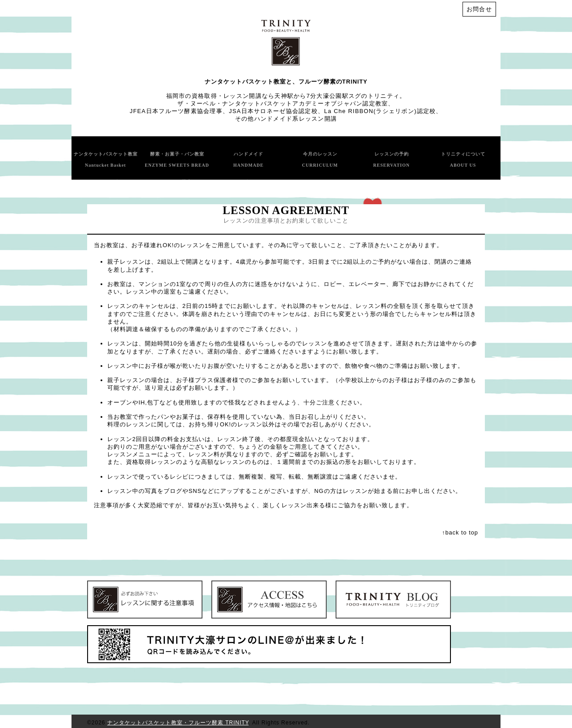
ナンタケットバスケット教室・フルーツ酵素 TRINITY (178, 723)
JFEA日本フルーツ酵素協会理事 (176, 111)
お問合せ (479, 9)
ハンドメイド (248, 160)
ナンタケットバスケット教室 (106, 160)
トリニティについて (463, 160)
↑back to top (460, 532)
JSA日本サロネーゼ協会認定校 (273, 111)
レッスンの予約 (391, 160)
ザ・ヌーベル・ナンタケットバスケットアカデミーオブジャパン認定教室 (283, 103)
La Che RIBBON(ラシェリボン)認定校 (380, 111)
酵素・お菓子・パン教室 (177, 160)
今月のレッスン (320, 160)
